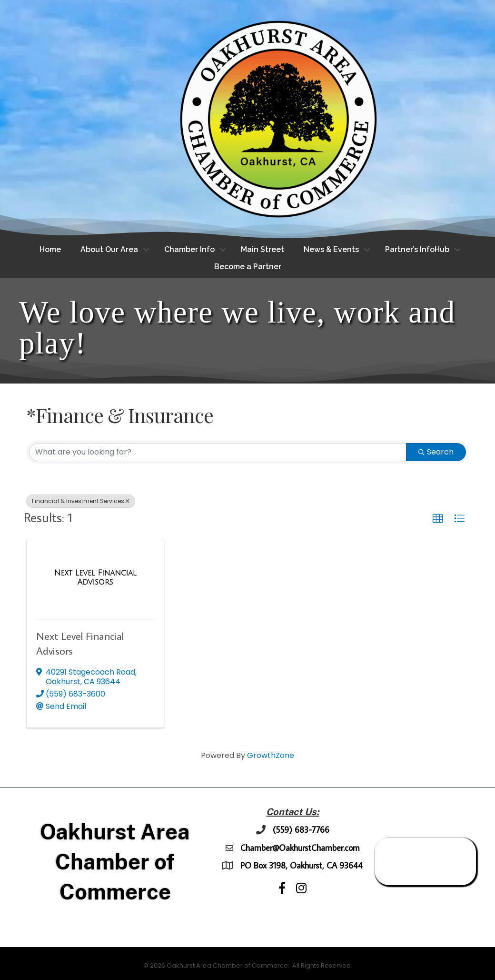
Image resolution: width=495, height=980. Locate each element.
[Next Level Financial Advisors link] (95, 578)
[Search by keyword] (218, 452)
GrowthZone (271, 755)
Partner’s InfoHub (417, 249)
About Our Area (109, 249)
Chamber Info (189, 249)
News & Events (331, 249)
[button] (438, 519)
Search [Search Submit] (436, 452)
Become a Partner (248, 267)
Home (50, 249)
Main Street (262, 249)
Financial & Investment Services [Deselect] (81, 501)
